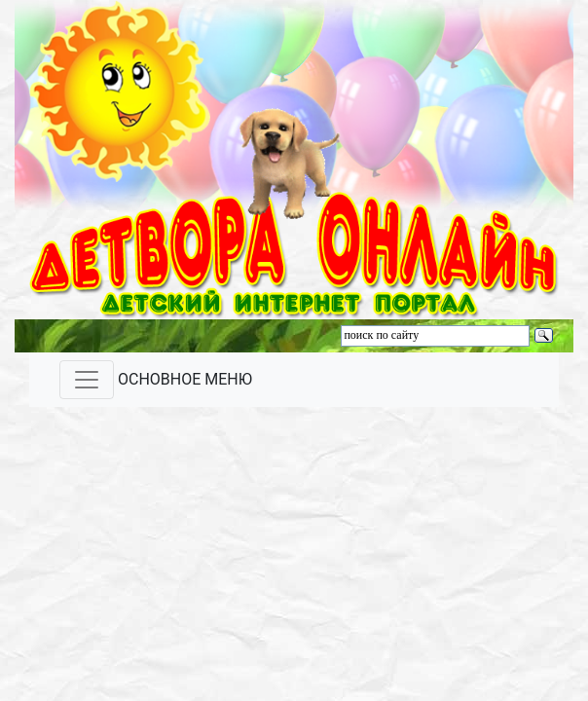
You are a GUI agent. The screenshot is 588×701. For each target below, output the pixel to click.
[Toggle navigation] (87, 380)
